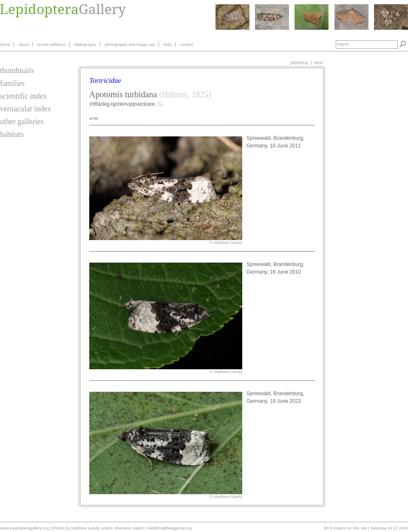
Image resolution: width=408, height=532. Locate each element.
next (319, 62)
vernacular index (25, 109)
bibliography (85, 44)
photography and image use (130, 44)
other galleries (22, 122)
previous (299, 62)
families (12, 83)
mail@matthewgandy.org (170, 528)
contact (187, 44)
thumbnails (17, 71)
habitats (12, 134)
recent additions (51, 44)
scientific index (23, 96)
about (24, 44)
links (168, 44)
